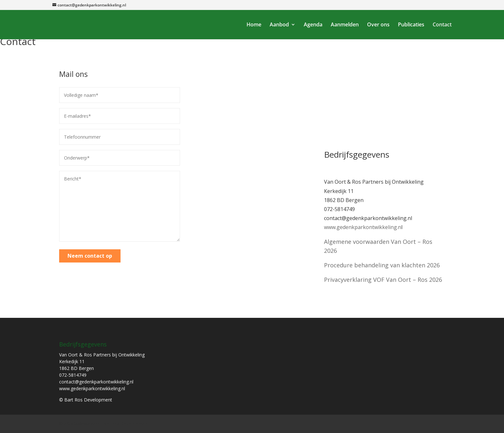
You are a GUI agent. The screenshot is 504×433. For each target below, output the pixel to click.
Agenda (313, 25)
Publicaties (411, 25)
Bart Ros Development (126, 424)
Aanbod (279, 25)
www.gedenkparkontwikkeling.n (363, 227)
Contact (442, 25)
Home (254, 25)
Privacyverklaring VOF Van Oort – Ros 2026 (383, 280)
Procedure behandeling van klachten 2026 (382, 265)
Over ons (378, 25)
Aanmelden (345, 25)
